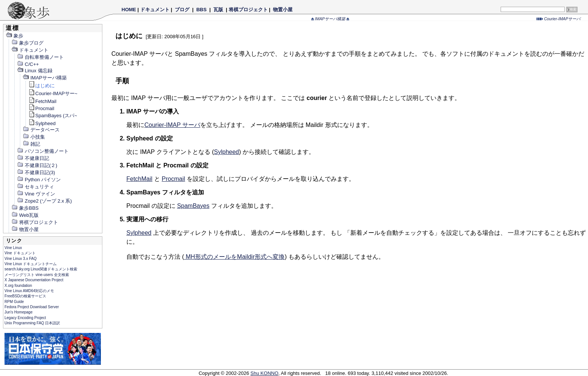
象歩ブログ (27, 43)
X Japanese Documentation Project (34, 280)
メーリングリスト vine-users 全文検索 (37, 275)
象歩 (14, 36)
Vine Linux (13, 248)
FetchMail (42, 101)
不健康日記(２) (37, 165)
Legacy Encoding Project (25, 318)
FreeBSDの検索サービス (25, 296)
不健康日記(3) (36, 172)
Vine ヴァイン (36, 194)
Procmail (41, 108)
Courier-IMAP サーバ (172, 125)
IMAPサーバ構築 (330, 19)
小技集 (34, 137)
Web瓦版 (25, 215)
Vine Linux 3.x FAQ (20, 259)
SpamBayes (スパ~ (53, 116)
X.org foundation (18, 286)
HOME (129, 10)
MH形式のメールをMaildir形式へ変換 (234, 257)
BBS (202, 10)
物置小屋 (283, 10)
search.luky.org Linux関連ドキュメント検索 (41, 269)
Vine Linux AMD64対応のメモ (29, 291)
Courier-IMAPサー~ (53, 93)
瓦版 (218, 10)
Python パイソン (39, 180)
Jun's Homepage (19, 312)
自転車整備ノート (40, 57)
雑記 (31, 144)
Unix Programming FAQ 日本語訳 (32, 323)
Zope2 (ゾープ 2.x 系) (44, 201)
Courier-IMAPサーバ (558, 19)
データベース (41, 130)
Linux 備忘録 (35, 71)
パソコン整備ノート (43, 151)
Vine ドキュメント (20, 253)
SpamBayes (193, 206)
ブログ (182, 10)
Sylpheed (42, 123)
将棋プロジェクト (248, 10)
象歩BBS (25, 208)
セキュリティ (35, 187)
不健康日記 (33, 158)
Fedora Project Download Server (32, 307)
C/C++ (28, 64)
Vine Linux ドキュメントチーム (31, 264)
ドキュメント (155, 10)
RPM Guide (14, 302)
